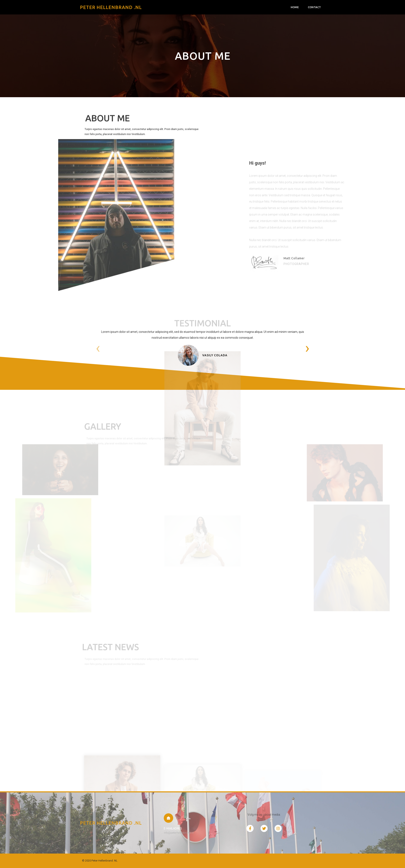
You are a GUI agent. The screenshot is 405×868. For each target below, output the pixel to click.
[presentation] (98, 348)
